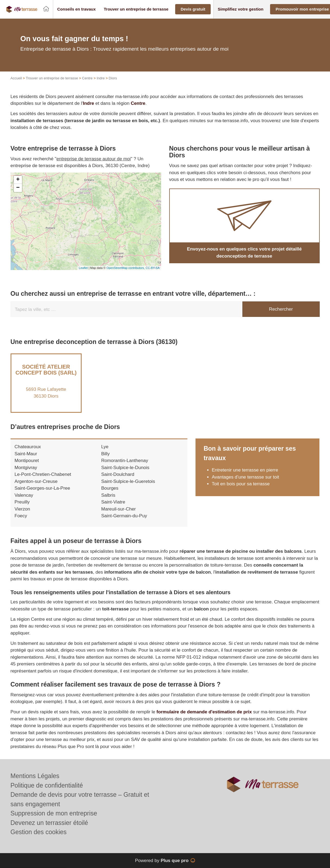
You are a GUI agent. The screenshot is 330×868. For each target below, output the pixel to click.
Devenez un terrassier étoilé (49, 823)
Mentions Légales (35, 776)
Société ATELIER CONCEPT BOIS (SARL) (46, 370)
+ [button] (18, 180)
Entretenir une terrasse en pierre (245, 470)
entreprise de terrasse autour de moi (94, 159)
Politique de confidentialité (47, 785)
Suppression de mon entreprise (54, 813)
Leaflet (83, 268)
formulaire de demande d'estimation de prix (204, 712)
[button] (76, 9)
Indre (101, 78)
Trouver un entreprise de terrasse (52, 78)
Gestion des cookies (39, 832)
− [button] (18, 188)
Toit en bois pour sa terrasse (241, 484)
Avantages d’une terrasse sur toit (245, 477)
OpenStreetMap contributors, (126, 268)
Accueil (16, 78)
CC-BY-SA (153, 268)
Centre (87, 78)
